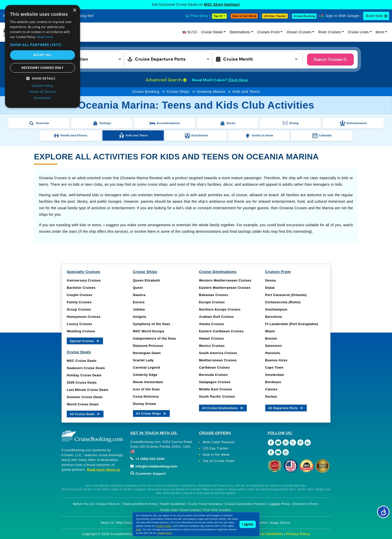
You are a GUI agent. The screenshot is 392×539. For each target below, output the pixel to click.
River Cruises (330, 32)
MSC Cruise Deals (82, 361)
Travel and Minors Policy (140, 504)
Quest (138, 288)
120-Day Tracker (275, 16)
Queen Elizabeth (147, 280)
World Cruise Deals (83, 404)
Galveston (274, 346)
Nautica (139, 295)
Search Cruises (330, 59)
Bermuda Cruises (213, 375)
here (139, 529)
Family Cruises (79, 302)
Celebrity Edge (145, 375)
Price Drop (199, 16)
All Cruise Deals (85, 414)
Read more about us (104, 470)
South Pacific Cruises (217, 396)
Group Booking (304, 16)
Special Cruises (85, 341)
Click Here (238, 80)
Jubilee (139, 309)
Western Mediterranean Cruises (225, 280)
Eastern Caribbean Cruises (221, 331)
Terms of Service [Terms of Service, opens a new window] (42, 92)
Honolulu (273, 353)
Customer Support (148, 474)
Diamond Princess (148, 346)
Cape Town (274, 367)
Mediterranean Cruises (218, 360)
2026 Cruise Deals (82, 382)
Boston (271, 338)
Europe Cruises (212, 302)
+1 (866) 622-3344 (147, 459)
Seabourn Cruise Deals (86, 368)
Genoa (271, 280)
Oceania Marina (211, 91)
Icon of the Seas (146, 389)
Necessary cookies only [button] (42, 68)
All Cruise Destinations (223, 408)
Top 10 (218, 16)
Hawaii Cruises (211, 338)
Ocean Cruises (299, 32)
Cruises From (268, 32)
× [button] (74, 10)
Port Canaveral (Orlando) (286, 295)
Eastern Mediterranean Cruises (225, 288)
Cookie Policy (165, 533)
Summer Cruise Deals (85, 397)
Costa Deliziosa (146, 396)
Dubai (270, 288)
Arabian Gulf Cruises (216, 317)
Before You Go (84, 504)
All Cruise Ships (151, 413)
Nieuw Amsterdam (148, 382)
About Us (107, 523)
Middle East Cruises (216, 389)
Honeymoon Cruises (84, 317)
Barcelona (274, 317)
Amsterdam (275, 375)
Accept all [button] (42, 55)
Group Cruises (79, 309)
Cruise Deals (212, 32)
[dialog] (42, 56)
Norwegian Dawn (147, 353)
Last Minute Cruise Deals (88, 390)
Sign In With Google (342, 16)
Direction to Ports (305, 504)
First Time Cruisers (217, 510)
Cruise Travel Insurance (205, 504)
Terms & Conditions (267, 534)
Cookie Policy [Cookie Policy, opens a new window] (42, 86)
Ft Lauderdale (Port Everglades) (292, 324)
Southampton (276, 309)
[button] (82, 59)
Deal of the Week (244, 16)
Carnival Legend (147, 367)
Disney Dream (145, 404)
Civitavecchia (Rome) (283, 302)
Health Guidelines (173, 504)
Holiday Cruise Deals (84, 375)
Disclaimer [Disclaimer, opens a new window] (43, 98)
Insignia (140, 317)
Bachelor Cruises (81, 288)
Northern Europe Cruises (220, 309)
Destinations (240, 32)
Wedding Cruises (81, 331)
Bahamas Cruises (214, 295)
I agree (248, 524)
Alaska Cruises (211, 324)
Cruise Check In (108, 504)
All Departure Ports (286, 408)
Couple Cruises (79, 295)
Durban (271, 396)
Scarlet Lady (143, 360)
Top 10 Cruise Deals (219, 461)
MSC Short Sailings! (222, 5)
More (380, 32)
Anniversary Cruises (84, 280)
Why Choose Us (128, 523)
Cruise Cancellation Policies (245, 504)
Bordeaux (273, 382)
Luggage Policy (279, 504)
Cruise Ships (178, 91)
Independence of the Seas (154, 338)
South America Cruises (218, 353)
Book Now (374, 16)
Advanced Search (166, 80)
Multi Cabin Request (219, 442)
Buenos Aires (276, 360)
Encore (139, 302)
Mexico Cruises (212, 346)
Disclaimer (260, 523)
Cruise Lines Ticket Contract (180, 510)
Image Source (280, 523)
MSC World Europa (149, 331)
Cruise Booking (146, 91)
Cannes (271, 389)
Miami (270, 331)
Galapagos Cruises (215, 382)
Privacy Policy (298, 534)
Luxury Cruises (79, 324)
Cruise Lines (358, 32)
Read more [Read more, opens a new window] (45, 37)
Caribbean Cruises (214, 367)
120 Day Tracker (216, 448)
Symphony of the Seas (152, 324)
